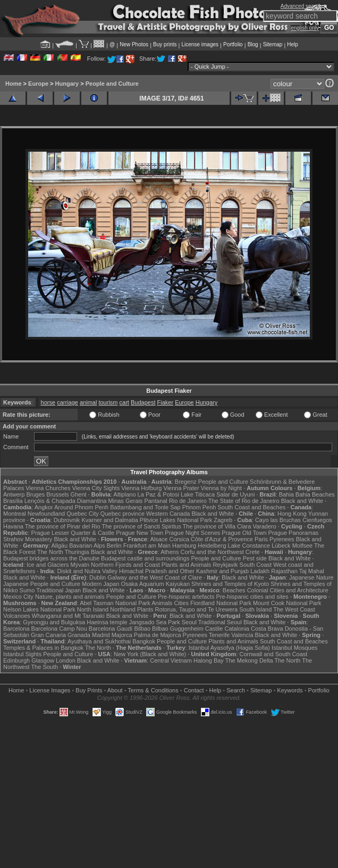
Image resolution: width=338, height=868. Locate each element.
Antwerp (14, 494)
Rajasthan (284, 571)
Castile (214, 629)
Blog (253, 44)
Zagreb (223, 520)
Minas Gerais (126, 501)
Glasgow (43, 660)
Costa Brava (267, 629)
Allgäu (60, 545)
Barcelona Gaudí (111, 629)
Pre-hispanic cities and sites (252, 597)
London (66, 660)
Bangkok (144, 641)
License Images (50, 690)
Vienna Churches (48, 488)
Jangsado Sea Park (155, 622)
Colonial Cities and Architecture (288, 590)
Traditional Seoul (220, 622)
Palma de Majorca (158, 635)
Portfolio (233, 44)
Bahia (286, 494)
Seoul (189, 622)
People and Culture (112, 84)
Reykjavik (225, 565)
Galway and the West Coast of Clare (155, 577)
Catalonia (236, 629)
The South (44, 667)
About (115, 690)
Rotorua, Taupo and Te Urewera (197, 609)
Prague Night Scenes (192, 533)
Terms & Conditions (153, 690)
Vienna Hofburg (141, 488)
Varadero (264, 526)
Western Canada (168, 514)
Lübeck (281, 545)
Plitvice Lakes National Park (176, 520)
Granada (79, 635)
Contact (194, 690)
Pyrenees (282, 539)
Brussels (57, 494)
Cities (181, 603)
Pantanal (155, 501)
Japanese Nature (311, 577)
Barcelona (16, 629)
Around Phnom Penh (81, 507)
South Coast (256, 565)
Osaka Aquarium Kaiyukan (155, 584)
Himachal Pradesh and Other (157, 571)
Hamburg (184, 545)
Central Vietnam (171, 660)
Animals (162, 603)
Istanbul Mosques (294, 648)
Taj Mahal (312, 571)
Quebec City (83, 514)
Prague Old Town (244, 533)
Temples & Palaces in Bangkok (43, 648)
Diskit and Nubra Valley (88, 571)
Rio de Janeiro (188, 501)
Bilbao (142, 629)
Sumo (27, 590)
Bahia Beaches (315, 494)
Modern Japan (100, 584)
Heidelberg (212, 545)
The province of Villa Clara (217, 526)
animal (88, 402)
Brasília (13, 501)
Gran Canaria (48, 635)
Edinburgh (16, 660)
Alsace (159, 539)
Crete (253, 552)
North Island (93, 609)
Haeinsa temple (107, 622)
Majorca (122, 635)
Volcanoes (17, 616)
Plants (145, 609)
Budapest (143, 402)
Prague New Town (140, 533)
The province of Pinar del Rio (63, 526)
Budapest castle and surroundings (145, 558)
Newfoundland (46, 514)
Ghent (79, 494)
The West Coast (294, 609)
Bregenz (186, 482)
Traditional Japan (58, 590)
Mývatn (80, 565)
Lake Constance (249, 545)
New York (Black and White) (150, 654)
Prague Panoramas (294, 533)
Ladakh (260, 571)
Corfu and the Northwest (212, 552)
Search (236, 690)
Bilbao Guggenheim (178, 629)
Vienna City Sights (96, 488)
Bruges (35, 494)
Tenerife (219, 635)
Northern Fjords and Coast (125, 565)
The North (50, 552)
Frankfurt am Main (147, 545)
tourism (108, 402)
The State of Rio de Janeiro (244, 501)
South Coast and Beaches (251, 507)
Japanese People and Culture (42, 584)
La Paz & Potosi (158, 494)
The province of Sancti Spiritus (142, 526)
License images (200, 44)
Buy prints (165, 44)
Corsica (179, 539)
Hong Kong (292, 514)
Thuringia (77, 552)
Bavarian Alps (87, 545)
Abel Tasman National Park (115, 603)
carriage (67, 402)
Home (14, 84)
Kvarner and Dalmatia (109, 520)
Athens (170, 552)
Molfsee (303, 545)
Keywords (290, 690)
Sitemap (273, 44)
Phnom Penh (199, 507)
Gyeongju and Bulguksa (54, 622)
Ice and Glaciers (48, 565)
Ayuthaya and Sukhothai (99, 641)
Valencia (242, 635)
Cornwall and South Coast (274, 654)
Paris (261, 539)
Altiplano (124, 494)
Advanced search (301, 6)
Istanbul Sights (22, 654)
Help (293, 44)
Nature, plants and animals (70, 597)
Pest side (255, 558)
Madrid (101, 635)
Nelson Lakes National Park (39, 609)
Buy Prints (89, 690)
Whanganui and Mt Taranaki (68, 616)
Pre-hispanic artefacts (186, 597)
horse (48, 402)
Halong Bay (209, 660)
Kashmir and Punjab (222, 571)
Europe (38, 84)
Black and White (302, 501)
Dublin (98, 577)
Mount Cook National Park (287, 603)
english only (305, 28)
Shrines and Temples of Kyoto (230, 584)
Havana (13, 526)
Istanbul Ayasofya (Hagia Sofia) (229, 648)
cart (124, 402)
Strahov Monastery (28, 539)
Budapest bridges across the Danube (51, 558)
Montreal (15, 514)
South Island (255, 609)
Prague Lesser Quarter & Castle (73, 533)
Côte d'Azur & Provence (222, 539)
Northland (123, 609)
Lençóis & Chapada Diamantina (66, 501)
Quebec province (122, 514)
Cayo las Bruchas (278, 520)
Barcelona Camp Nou (59, 629)
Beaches (234, 590)
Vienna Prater (181, 488)
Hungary (67, 84)
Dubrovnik (67, 520)
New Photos (134, 44)
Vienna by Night (221, 488)
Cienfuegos (317, 520)
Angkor (44, 507)
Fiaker (166, 402)
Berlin (114, 545)
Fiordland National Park (221, 603)
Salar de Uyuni (235, 494)
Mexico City (18, 597)
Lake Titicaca (198, 494)
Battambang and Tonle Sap (145, 507)
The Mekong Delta (249, 660)
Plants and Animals (187, 565)
